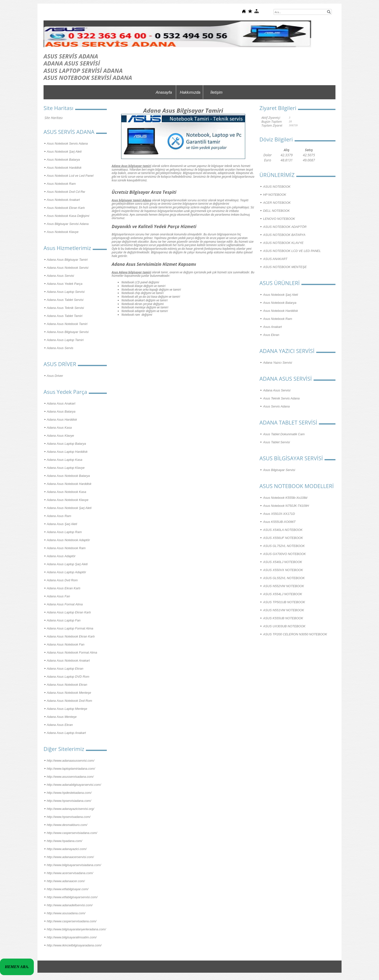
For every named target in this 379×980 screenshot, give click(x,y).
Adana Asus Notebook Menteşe (69, 693)
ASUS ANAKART (275, 259)
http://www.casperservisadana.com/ (72, 921)
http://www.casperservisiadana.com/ (72, 833)
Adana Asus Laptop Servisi (66, 292)
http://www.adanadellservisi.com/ (70, 905)
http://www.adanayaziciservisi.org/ (70, 809)
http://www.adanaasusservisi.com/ (71, 761)
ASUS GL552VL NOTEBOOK (284, 578)
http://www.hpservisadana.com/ (69, 817)
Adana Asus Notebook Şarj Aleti (69, 508)
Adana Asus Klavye (60, 436)
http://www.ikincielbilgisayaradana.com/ (74, 945)
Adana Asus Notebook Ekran (67, 685)
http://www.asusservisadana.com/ (70, 777)
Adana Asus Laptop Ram (64, 532)
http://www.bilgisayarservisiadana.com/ (74, 865)
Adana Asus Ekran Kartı (63, 588)
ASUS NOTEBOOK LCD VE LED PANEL (292, 251)
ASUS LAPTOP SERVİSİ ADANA (83, 70)
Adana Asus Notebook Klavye (68, 500)
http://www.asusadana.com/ (66, 913)
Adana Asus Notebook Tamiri (67, 324)
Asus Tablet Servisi (277, 442)
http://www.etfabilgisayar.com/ (68, 889)
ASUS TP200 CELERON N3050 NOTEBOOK (295, 634)
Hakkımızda (190, 92)
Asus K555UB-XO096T (280, 522)
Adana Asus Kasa (59, 428)
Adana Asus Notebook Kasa (66, 492)
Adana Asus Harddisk (62, 420)
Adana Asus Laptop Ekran (65, 669)
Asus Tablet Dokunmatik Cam (284, 434)
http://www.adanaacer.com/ (66, 881)
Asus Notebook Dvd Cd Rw (66, 192)
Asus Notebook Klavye (63, 232)
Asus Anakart (273, 327)
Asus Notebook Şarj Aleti (64, 152)
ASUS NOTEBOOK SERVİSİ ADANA (88, 78)
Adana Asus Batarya (61, 411)
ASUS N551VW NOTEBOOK (284, 610)
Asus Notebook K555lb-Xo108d (285, 498)
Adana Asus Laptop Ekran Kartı (69, 612)
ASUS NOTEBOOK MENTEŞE (285, 267)
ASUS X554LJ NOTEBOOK (283, 594)
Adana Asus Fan (58, 596)
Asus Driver (55, 376)
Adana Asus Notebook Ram (66, 548)
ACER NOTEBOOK (277, 203)
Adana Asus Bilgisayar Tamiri (67, 260)
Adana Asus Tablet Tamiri (65, 316)
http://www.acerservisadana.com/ (70, 873)
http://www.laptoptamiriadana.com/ (71, 769)
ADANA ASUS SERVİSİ (72, 63)
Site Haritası (54, 118)
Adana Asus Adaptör (61, 556)
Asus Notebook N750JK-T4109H (286, 506)
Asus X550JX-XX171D (279, 514)
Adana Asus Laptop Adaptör (66, 572)
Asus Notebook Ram (61, 184)
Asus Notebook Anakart (63, 200)
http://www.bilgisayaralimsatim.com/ (72, 937)
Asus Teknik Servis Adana (281, 398)
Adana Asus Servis (60, 348)
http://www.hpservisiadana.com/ (69, 801)
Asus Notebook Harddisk (64, 168)
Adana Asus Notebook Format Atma (72, 652)
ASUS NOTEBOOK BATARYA (284, 235)
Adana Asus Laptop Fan (64, 620)
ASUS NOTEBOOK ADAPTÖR (285, 227)
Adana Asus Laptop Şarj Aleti (67, 564)
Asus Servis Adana (276, 406)
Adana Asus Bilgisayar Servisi (68, 332)
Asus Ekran (271, 335)
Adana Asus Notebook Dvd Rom (69, 701)
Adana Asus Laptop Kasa (64, 460)
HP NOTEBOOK (275, 195)
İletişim (217, 92)
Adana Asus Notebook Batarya (68, 476)
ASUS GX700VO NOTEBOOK (285, 554)
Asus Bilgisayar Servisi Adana (68, 224)
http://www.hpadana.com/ (64, 841)
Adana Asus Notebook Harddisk (69, 484)
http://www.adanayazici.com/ (67, 849)
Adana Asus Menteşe (62, 717)
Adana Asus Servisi (60, 276)
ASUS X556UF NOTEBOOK (283, 538)
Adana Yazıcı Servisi (278, 363)
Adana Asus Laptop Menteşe (67, 709)
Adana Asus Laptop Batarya (66, 444)
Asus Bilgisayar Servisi (279, 470)
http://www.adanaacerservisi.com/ (70, 857)
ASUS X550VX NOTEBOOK (283, 570)
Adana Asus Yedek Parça (65, 284)
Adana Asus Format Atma (65, 604)
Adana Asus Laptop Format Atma (70, 628)
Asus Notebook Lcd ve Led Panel (70, 176)
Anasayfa (164, 92)
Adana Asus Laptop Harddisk (67, 452)
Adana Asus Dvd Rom (62, 580)
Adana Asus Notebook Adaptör (68, 540)
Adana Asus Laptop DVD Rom (68, 677)
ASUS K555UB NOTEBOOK (283, 618)
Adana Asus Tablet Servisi (65, 300)
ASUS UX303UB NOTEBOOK (284, 626)
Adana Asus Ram (59, 516)
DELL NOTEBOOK (277, 211)
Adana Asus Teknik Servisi (65, 308)
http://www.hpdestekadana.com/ (69, 793)
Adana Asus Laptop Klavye (66, 468)
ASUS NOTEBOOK (277, 187)
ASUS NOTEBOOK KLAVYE (283, 243)
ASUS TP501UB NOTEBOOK (284, 602)
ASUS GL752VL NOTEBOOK (284, 546)
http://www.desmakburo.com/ (67, 825)
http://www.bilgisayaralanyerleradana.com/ (76, 929)
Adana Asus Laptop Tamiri (65, 340)
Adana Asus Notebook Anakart (68, 661)
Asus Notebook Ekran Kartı (66, 208)
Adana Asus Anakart (61, 403)
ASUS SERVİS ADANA (71, 56)
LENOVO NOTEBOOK (279, 219)
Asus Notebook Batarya (63, 160)
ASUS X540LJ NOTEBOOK (283, 562)
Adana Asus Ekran (60, 725)
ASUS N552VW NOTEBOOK (284, 586)
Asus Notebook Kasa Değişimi (68, 216)
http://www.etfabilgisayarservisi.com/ (72, 897)
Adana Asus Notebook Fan (66, 644)
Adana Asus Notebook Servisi (68, 268)
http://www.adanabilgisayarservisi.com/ (74, 785)
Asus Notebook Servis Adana (67, 143)
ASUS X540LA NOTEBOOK (283, 530)
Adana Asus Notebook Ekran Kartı (71, 636)
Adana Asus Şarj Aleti (62, 524)
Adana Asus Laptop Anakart (66, 733)
